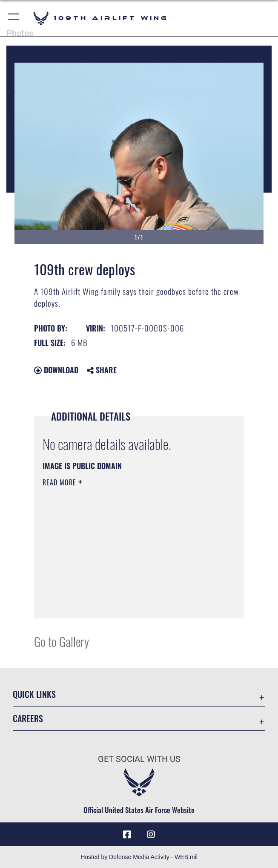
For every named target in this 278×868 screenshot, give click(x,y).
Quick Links (34, 694)
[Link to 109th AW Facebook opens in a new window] (127, 834)
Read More (60, 482)
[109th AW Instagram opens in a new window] (151, 834)
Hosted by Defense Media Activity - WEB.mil (139, 857)
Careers (28, 718)
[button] (14, 18)
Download (56, 370)
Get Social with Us (139, 759)
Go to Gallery (62, 641)
